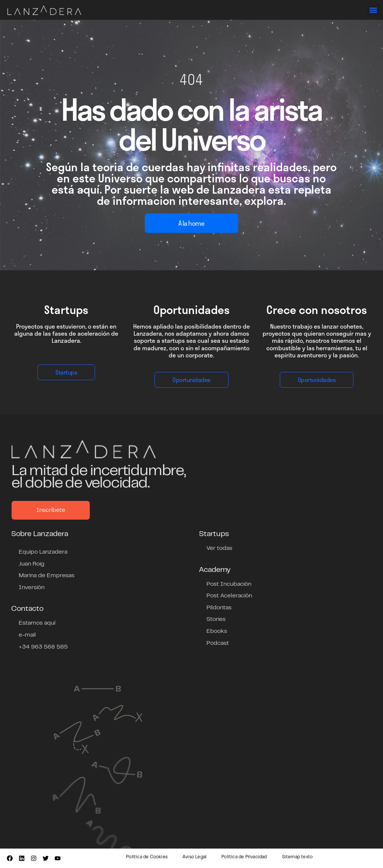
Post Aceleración (229, 596)
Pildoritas (219, 608)
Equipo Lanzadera (43, 552)
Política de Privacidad (244, 857)
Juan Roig (32, 564)
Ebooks (217, 631)
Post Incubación (229, 584)
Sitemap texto (298, 857)
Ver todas (219, 548)
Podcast (218, 643)
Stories (216, 619)
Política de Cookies (147, 857)
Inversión (32, 588)
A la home (191, 223)
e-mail (27, 635)
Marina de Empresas (47, 576)
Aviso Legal (194, 857)
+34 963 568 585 (43, 647)
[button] (373, 10)
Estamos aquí (37, 623)
